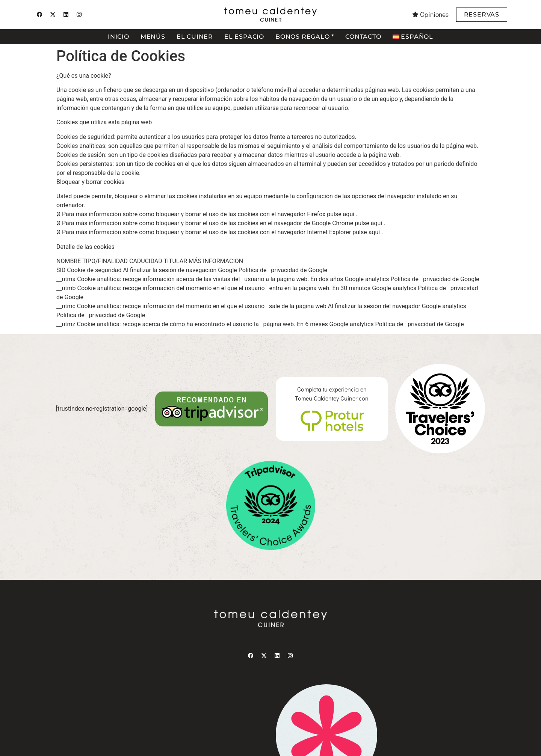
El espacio (244, 37)
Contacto (363, 37)
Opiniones (434, 14)
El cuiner (195, 37)
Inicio (119, 37)
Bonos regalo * (305, 37)
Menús (153, 37)
